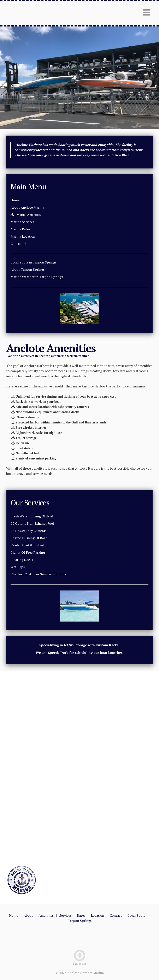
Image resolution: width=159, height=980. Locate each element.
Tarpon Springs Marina (24, 13)
